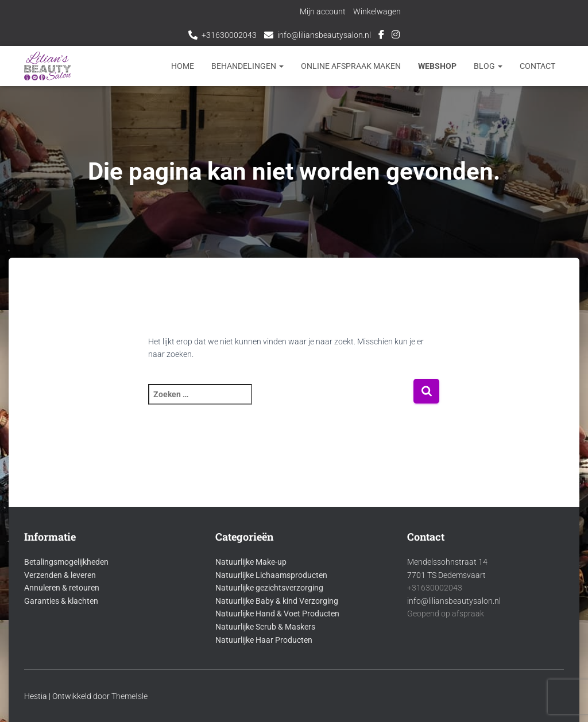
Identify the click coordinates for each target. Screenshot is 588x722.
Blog (488, 66)
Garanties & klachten (61, 601)
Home (183, 66)
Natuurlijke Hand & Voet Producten (277, 614)
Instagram (396, 36)
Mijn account (323, 11)
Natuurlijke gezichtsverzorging (269, 588)
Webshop (437, 66)
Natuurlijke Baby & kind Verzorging (277, 601)
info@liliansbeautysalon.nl (324, 35)
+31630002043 (229, 35)
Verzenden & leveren (60, 575)
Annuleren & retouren (62, 588)
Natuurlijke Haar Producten (264, 640)
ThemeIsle (129, 696)
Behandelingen (247, 66)
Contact (537, 66)
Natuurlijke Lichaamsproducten (271, 575)
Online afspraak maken (351, 66)
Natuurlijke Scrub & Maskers (265, 627)
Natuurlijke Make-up (251, 562)
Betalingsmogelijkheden (66, 562)
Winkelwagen (377, 11)
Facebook (381, 36)
